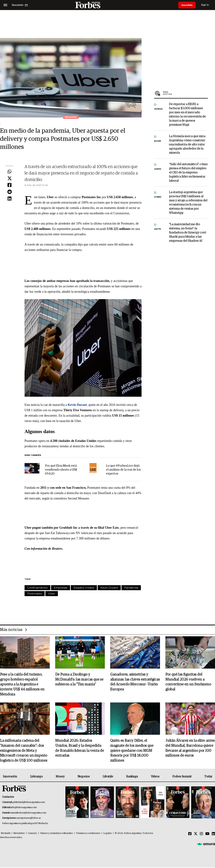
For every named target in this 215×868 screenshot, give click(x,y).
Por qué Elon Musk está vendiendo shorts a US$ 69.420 (61, 470)
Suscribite (188, 5)
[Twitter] (196, 834)
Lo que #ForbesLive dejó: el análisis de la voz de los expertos (123, 470)
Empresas (61, 588)
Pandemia (131, 588)
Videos (155, 777)
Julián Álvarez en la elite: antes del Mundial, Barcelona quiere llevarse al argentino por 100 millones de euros (190, 749)
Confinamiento (37, 588)
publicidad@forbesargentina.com (29, 803)
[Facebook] (190, 834)
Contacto (32, 834)
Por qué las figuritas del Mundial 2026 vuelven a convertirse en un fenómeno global (188, 682)
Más (185, 93)
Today (208, 777)
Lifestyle (108, 777)
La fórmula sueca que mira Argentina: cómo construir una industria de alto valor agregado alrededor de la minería (187, 145)
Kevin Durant (109, 588)
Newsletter (19, 834)
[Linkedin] (213, 834)
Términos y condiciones (88, 834)
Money (60, 777)
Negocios (84, 777)
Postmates (35, 594)
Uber (52, 594)
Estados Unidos (84, 588)
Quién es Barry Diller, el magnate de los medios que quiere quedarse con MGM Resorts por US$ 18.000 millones (132, 751)
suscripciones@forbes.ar (29, 819)
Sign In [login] (206, 5)
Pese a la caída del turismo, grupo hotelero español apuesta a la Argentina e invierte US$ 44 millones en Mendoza (22, 685)
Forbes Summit (182, 777)
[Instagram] (201, 834)
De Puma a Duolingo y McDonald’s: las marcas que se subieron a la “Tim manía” (79, 680)
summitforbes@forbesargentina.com (28, 813)
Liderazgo (36, 777)
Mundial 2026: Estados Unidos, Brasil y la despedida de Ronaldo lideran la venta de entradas (80, 749)
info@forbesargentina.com (24, 808)
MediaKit (6, 834)
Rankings (132, 777)
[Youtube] (207, 834)
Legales (108, 834)
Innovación (10, 777)
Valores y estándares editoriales (56, 834)
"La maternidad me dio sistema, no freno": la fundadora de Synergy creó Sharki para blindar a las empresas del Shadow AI (187, 233)
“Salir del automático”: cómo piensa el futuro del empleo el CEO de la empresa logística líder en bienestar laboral (188, 173)
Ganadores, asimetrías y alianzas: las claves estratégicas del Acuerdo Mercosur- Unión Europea (135, 682)
